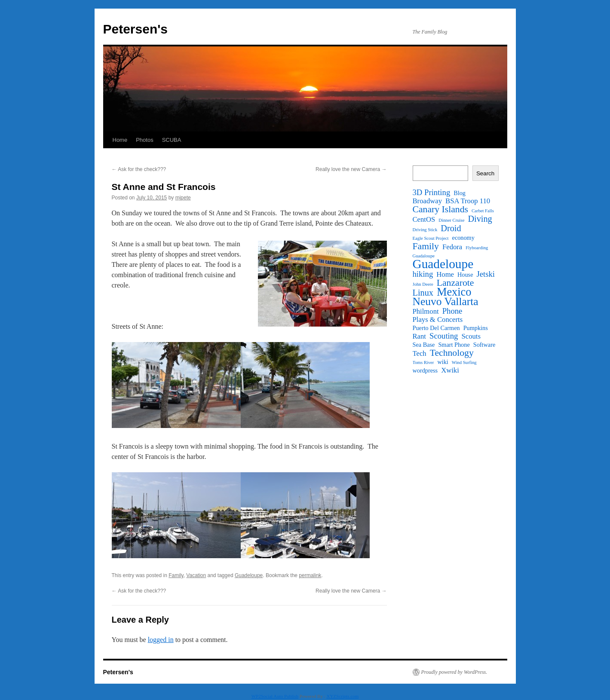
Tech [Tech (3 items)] (420, 354)
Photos (144, 140)
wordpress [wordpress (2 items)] (425, 370)
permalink (310, 575)
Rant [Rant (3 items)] (420, 336)
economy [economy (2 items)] (463, 238)
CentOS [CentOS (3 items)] (424, 220)
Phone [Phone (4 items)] (452, 311)
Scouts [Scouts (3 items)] (471, 336)
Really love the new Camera (351, 169)
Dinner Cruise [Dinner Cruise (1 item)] (451, 220)
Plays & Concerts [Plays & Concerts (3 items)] (438, 320)
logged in (161, 640)
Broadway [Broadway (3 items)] (428, 201)
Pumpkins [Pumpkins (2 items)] (476, 328)
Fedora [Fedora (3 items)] (452, 247)
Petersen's (136, 29)
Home (120, 140)
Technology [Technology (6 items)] (452, 353)
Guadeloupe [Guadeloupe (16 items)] (443, 264)
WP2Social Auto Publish (275, 696)
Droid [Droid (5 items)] (451, 228)
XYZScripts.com (342, 696)
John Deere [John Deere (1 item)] (423, 284)
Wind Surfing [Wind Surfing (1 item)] (464, 362)
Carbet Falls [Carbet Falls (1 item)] (483, 211)
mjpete (183, 198)
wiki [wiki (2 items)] (443, 362)
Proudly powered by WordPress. (454, 672)
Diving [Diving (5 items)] (480, 219)
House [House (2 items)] (465, 275)
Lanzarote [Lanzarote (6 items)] (455, 283)
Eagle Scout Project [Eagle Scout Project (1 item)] (431, 238)
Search (485, 173)
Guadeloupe (249, 575)
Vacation (196, 575)
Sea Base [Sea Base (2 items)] (424, 345)
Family (176, 575)
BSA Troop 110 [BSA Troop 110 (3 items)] (468, 201)
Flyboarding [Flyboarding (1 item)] (477, 248)
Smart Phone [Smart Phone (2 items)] (454, 345)
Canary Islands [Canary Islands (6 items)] (441, 209)
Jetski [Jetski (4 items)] (486, 274)
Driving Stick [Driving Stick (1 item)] (425, 230)
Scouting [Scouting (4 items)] (444, 336)
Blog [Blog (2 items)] (460, 193)
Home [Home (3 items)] (445, 275)
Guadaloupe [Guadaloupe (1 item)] (424, 256)
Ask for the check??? (139, 169)
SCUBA (172, 140)
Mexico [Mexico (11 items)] (454, 292)
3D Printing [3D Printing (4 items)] (432, 193)
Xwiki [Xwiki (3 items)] (450, 370)
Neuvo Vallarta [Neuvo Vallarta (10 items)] (446, 302)
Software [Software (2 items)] (484, 345)
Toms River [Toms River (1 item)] (423, 362)
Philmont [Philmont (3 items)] (426, 312)
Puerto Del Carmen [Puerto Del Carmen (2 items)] (436, 328)
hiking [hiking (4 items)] (423, 274)
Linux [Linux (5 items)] (423, 293)
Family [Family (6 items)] (426, 246)
